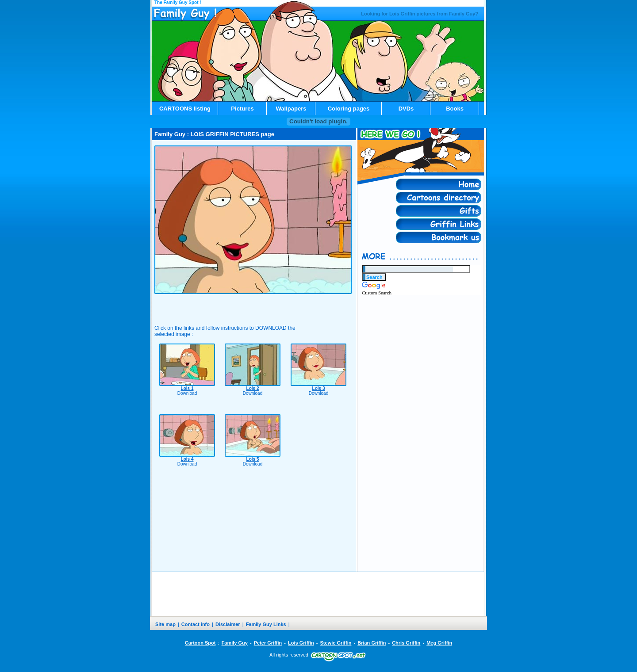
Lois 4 (187, 459)
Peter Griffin (268, 643)
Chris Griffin (406, 643)
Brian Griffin (372, 643)
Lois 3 (319, 388)
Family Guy (235, 643)
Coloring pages (349, 109)
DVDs (406, 109)
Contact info (196, 624)
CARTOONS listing (185, 109)
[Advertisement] (253, 304)
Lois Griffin (301, 643)
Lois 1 (187, 388)
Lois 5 (253, 459)
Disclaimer (228, 624)
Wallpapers (291, 109)
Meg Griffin (439, 643)
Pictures (242, 109)
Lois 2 (253, 388)
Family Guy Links (266, 624)
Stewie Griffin (336, 643)
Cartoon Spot (200, 643)
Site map (165, 624)
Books (455, 109)
